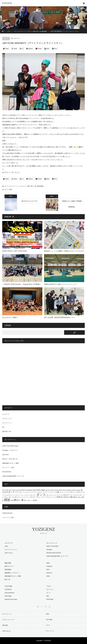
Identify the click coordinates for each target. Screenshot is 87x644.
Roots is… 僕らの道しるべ (10, 459)
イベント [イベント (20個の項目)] (63, 492)
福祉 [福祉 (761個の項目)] (7, 500)
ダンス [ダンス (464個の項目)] (41, 495)
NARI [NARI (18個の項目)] (34, 490)
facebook (49, 573)
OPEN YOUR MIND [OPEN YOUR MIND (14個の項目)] (56, 490)
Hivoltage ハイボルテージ (10, 450)
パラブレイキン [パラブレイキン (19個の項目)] (78, 495)
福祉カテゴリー (9, 566)
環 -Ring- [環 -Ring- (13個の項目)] (78, 497)
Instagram (45, 606)
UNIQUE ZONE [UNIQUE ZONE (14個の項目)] (71, 490)
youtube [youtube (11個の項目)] (78, 490)
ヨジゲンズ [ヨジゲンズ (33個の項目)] (34, 497)
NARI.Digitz (50, 599)
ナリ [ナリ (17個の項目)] (58, 495)
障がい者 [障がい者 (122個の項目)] (19, 500)
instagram (49, 566)
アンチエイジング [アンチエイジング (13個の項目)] (28, 492)
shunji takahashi (9, 593)
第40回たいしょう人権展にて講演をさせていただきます (64, 251)
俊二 (4, 427)
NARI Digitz (8, 596)
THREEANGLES (7, 513)
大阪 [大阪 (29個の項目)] (71, 497)
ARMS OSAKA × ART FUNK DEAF (15, 251)
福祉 (29, 186)
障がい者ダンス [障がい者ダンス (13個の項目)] (28, 500)
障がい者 (33, 186)
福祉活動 (5, 625)
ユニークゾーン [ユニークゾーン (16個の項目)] (25, 497)
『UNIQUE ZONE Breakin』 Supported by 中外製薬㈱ (22, 284)
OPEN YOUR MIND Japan (10, 446)
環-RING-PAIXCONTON (54, 553)
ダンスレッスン (7, 419)
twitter (48, 576)
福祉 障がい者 (7, 431)
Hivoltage (49, 550)
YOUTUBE (49, 620)
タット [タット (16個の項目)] (28, 495)
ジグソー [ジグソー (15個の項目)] (18, 495)
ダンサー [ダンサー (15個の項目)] (33, 495)
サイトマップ (50, 631)
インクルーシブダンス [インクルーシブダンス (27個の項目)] (74, 492)
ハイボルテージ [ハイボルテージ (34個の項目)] (66, 495)
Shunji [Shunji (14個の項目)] (64, 490)
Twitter (38, 606)
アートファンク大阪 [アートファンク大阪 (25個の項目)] (52, 492)
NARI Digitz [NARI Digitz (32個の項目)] (41, 490)
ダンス (6, 39)
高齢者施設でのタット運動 (10, 463)
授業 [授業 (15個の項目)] (74, 497)
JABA (6, 546)
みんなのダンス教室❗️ (10, 317)
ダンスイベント (14, 186)
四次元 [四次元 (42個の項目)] (60, 497)
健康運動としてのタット (12, 573)
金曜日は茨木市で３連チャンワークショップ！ (61, 284)
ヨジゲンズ (23, 186)
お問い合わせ (9, 553)
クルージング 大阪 (8, 517)
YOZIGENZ (7, 3)
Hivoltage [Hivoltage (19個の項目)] (29, 490)
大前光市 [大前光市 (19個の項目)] (66, 497)
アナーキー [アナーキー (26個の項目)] (19, 492)
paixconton (6, 455)
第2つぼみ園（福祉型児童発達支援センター (60, 317)
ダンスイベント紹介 (8, 467)
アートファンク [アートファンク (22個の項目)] (39, 492)
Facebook (42, 606)
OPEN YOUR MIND (52, 546)
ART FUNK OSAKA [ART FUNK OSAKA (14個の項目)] (15, 490)
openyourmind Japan (11, 599)
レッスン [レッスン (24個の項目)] (42, 497)
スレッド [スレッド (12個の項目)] (23, 495)
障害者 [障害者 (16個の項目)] (35, 500)
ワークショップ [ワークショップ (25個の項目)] (51, 497)
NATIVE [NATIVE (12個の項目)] (48, 490)
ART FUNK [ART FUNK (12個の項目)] (5, 490)
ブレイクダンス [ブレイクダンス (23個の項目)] (14, 497)
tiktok (48, 570)
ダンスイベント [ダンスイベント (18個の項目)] (51, 495)
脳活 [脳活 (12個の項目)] (12, 500)
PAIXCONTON (7, 472)
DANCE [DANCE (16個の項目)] (23, 490)
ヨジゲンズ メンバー (11, 550)
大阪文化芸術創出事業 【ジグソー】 (13, 476)
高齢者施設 (40, 186)
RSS (49, 606)
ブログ (48, 625)
